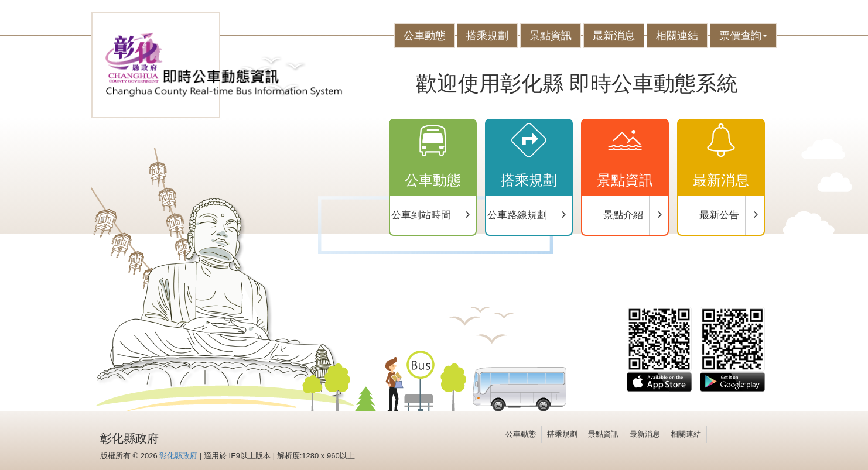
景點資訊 (551, 36)
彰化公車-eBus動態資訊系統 (224, 65)
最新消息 (614, 36)
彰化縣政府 (178, 456)
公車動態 (425, 36)
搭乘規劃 (487, 36)
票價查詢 (743, 36)
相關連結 (677, 36)
